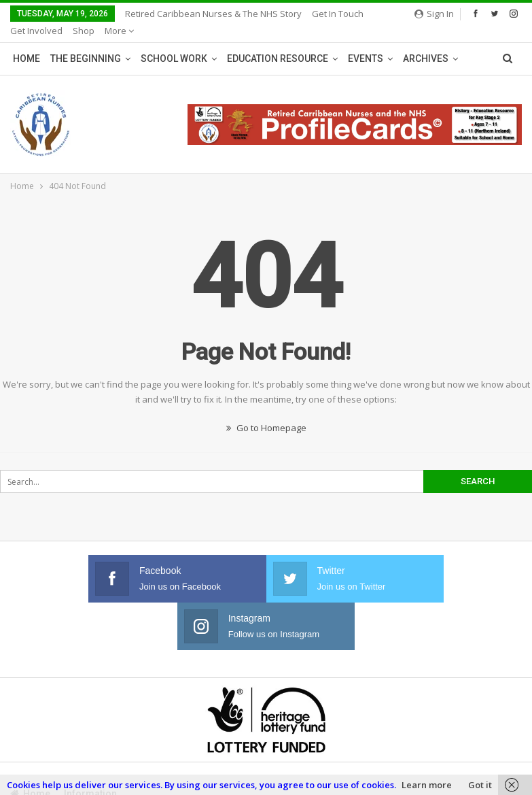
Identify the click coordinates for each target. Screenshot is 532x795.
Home (26, 42)
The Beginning (86, 42)
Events (366, 42)
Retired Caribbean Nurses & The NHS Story (213, 14)
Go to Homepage (266, 411)
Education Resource (278, 42)
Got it (480, 785)
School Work (174, 42)
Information (90, 730)
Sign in (434, 14)
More (326, 14)
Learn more (427, 785)
